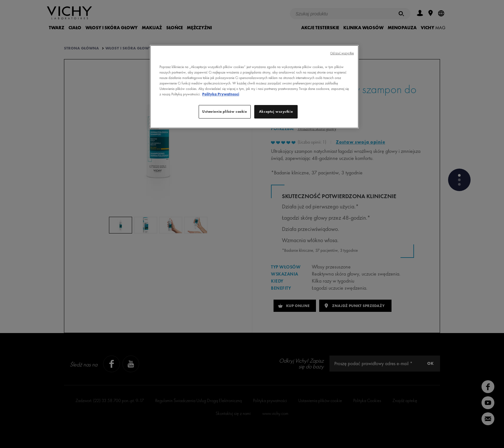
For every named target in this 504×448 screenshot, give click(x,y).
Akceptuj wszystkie (276, 111)
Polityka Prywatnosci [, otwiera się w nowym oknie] (221, 94)
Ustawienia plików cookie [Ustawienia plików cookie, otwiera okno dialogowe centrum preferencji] (225, 111)
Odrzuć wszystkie (342, 53)
